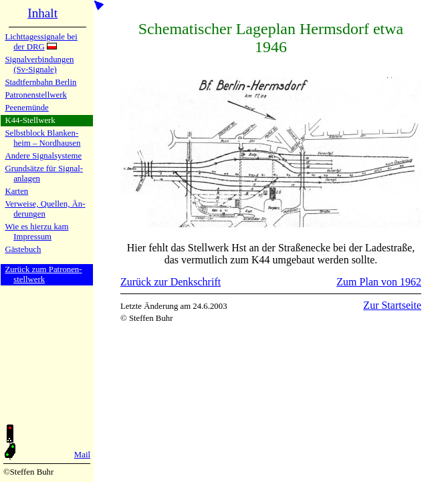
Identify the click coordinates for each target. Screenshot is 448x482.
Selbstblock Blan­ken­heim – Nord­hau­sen (42, 138)
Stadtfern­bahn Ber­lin (40, 82)
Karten (16, 191)
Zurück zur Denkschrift (171, 282)
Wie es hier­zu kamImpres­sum (36, 232)
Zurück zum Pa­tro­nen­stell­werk (43, 274)
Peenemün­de (26, 108)
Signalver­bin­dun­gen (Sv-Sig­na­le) (39, 65)
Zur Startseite (392, 305)
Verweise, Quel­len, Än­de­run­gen (45, 209)
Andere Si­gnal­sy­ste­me (43, 156)
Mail (82, 455)
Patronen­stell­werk (35, 95)
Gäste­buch (23, 249)
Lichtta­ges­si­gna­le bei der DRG (41, 42)
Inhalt (42, 13)
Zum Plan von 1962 (379, 282)
